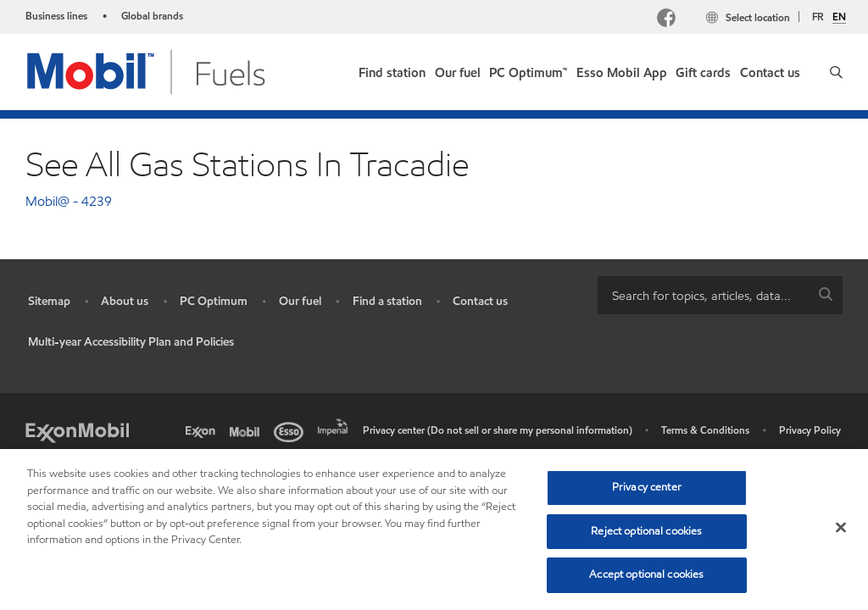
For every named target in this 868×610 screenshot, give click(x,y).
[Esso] (292, 430)
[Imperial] (336, 425)
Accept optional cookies (646, 574)
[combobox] (720, 295)
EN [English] (839, 17)
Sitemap (49, 301)
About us (125, 301)
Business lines (56, 16)
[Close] (841, 528)
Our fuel (300, 301)
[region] (434, 530)
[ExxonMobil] (77, 430)
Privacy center (647, 487)
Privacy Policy (810, 430)
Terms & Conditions (705, 430)
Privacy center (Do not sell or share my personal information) (498, 430)
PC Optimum (214, 301)
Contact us (480, 301)
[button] (836, 72)
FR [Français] (818, 17)
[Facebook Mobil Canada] (670, 20)
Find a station (387, 301)
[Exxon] (203, 430)
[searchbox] (703, 295)
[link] (392, 69)
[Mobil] (248, 430)
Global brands (152, 16)
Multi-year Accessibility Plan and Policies (131, 342)
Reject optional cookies (646, 531)
